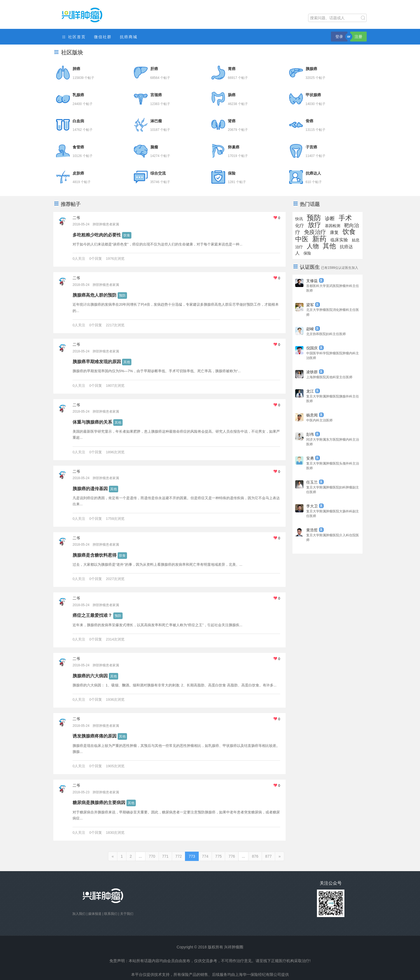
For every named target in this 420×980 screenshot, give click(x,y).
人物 (313, 246)
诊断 (330, 219)
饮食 (127, 235)
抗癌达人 (313, 173)
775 (218, 856)
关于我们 (127, 914)
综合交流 (158, 173)
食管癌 (78, 147)
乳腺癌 (78, 95)
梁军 (313, 305)
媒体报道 (95, 914)
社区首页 (74, 37)
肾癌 (232, 121)
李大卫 (315, 506)
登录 (339, 37)
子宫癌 (311, 147)
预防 (122, 296)
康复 (334, 232)
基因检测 (333, 226)
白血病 (78, 121)
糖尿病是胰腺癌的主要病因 (99, 803)
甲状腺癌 (313, 95)
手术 (345, 218)
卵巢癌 (234, 147)
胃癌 (232, 69)
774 (205, 856)
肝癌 (154, 69)
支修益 (315, 281)
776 (232, 856)
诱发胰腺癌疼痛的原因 (95, 736)
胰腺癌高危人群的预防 (95, 295)
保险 (232, 173)
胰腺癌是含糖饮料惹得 (95, 555)
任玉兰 (315, 482)
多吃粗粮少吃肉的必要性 (97, 235)
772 (179, 856)
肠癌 (232, 95)
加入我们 (79, 914)
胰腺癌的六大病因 (90, 676)
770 (152, 856)
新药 (319, 239)
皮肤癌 (78, 173)
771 (165, 856)
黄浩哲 (315, 530)
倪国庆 (315, 348)
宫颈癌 (156, 95)
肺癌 (76, 69)
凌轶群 (315, 372)
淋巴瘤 (156, 121)
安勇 (313, 458)
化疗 (300, 226)
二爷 (76, 218)
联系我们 (111, 914)
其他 (127, 362)
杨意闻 (315, 415)
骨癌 (310, 121)
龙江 (313, 391)
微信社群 (103, 37)
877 (268, 856)
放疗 (314, 225)
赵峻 (313, 329)
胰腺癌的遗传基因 (90, 489)
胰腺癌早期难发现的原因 (97, 362)
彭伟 (313, 434)
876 (255, 856)
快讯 (299, 219)
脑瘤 (154, 147)
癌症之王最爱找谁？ (92, 615)
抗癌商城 (129, 37)
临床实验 (339, 240)
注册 (358, 37)
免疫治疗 (315, 232)
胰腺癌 (311, 69)
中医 (302, 239)
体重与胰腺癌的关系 (92, 422)
